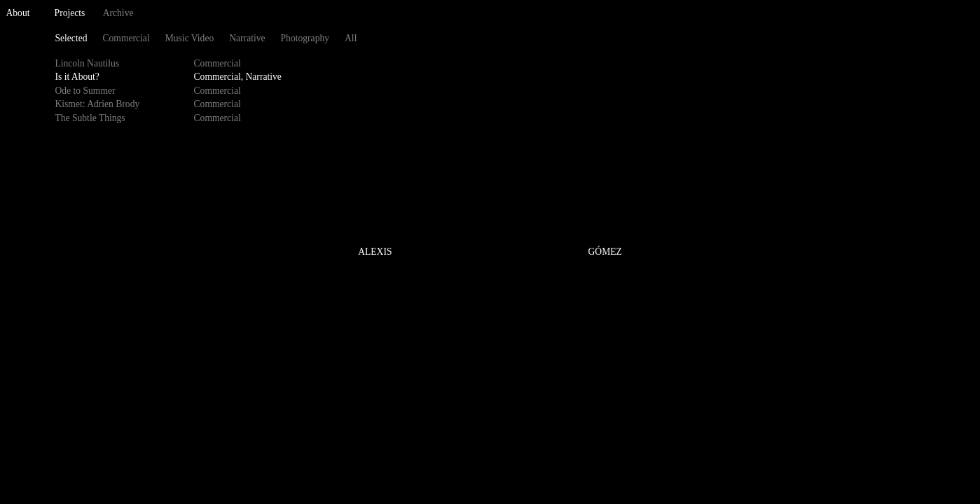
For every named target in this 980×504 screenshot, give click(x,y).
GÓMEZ (605, 252)
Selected (71, 38)
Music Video (190, 38)
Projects (70, 13)
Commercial (126, 38)
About (18, 13)
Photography (305, 38)
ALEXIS (375, 252)
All (351, 38)
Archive (118, 13)
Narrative (247, 38)
